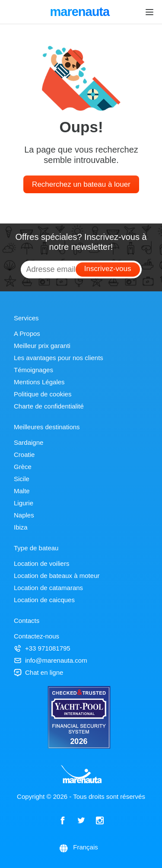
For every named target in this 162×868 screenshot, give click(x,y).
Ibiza (21, 527)
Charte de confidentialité (49, 406)
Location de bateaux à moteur (57, 576)
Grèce (23, 467)
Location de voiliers (41, 563)
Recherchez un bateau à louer (81, 184)
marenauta (81, 13)
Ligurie (24, 503)
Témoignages (33, 370)
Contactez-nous (37, 636)
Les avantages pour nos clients (59, 358)
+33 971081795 (42, 648)
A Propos (27, 333)
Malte (22, 491)
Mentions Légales (39, 382)
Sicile (22, 479)
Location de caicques (44, 600)
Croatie (24, 455)
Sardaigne (29, 442)
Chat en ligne (38, 672)
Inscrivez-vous (108, 269)
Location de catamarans (48, 588)
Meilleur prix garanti (42, 346)
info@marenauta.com (51, 660)
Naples (24, 515)
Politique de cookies (43, 394)
